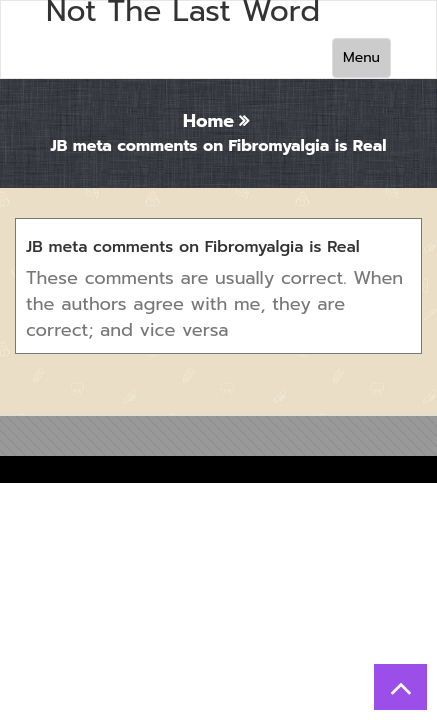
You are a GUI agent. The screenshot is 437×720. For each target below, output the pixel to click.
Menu (361, 57)
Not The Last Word (183, 11)
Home (208, 121)
